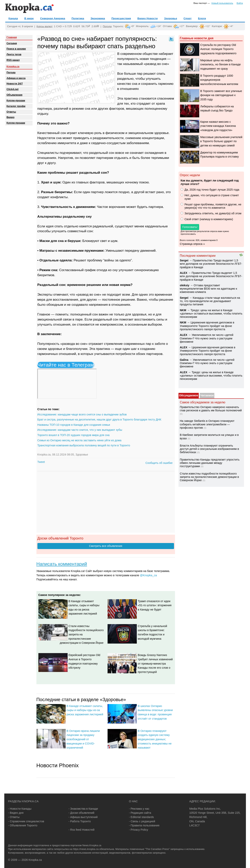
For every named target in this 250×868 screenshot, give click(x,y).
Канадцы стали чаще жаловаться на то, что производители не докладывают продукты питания (210, 301)
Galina (184, 360)
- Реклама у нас (139, 809)
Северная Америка (53, 18)
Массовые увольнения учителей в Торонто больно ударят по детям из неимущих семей (221, 141)
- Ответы (14, 817)
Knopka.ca (13, 66)
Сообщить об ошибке (159, 463)
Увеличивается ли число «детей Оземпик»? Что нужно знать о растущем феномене (207, 338)
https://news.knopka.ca (86, 849)
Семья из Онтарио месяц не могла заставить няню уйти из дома (79, 440)
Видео (11, 117)
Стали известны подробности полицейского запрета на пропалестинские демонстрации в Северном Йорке (82, 634)
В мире (29, 18)
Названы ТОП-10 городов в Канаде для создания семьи (74, 425)
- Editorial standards (141, 817)
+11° (208, 26)
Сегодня (12, 43)
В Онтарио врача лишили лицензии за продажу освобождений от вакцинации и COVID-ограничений (83, 739)
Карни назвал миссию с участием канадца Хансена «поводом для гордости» (218, 126)
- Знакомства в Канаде (83, 809)
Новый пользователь (222, 3)
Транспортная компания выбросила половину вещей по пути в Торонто (84, 445)
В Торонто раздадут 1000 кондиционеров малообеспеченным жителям (219, 80)
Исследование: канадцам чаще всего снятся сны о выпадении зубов (82, 414)
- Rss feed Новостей (82, 830)
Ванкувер (192, 26)
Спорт (188, 18)
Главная (12, 37)
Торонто (118, 26)
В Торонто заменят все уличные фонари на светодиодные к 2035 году (221, 95)
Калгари (217, 26)
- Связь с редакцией (142, 821)
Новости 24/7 (15, 84)
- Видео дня (16, 813)
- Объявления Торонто (23, 825)
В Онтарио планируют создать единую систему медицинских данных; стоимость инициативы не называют (155, 739)
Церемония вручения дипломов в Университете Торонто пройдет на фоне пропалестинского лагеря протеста (207, 326)
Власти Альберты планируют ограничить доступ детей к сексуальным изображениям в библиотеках (209, 449)
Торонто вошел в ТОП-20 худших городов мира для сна (74, 435)
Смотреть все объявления (106, 546)
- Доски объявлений (82, 813)
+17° (182, 26)
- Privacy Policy (139, 830)
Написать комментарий (62, 564)
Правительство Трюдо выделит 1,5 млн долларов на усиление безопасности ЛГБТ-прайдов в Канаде (211, 264)
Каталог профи (16, 106)
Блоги (202, 18)
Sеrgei (184, 260)
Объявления (15, 95)
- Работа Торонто (80, 821)
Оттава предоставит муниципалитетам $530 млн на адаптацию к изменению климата (208, 289)
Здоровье (171, 18)
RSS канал (13, 60)
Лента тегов (14, 54)
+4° (231, 26)
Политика (78, 18)
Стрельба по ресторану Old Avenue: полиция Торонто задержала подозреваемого (218, 49)
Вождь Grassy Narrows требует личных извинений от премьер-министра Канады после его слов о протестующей (155, 663)
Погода (107, 26)
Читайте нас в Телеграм (66, 365)
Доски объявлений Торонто (60, 538)
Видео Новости (148, 18)
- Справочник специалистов (26, 821)
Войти (240, 3)
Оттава (167, 26)
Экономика (98, 18)
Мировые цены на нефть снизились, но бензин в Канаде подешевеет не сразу (221, 64)
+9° (133, 26)
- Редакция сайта (140, 813)
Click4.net (13, 89)
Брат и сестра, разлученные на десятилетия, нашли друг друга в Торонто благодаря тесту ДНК (99, 420)
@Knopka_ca (148, 575)
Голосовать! (190, 227)
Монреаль (142, 26)
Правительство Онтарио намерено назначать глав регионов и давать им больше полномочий (211, 409)
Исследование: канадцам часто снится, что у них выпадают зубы (80, 430)
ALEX (184, 273)
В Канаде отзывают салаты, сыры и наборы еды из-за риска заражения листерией (85, 710)
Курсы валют (44, 26)
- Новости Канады (20, 809)
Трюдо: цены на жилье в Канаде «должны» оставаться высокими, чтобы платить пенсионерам (211, 314)
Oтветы (11, 112)
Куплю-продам (16, 100)
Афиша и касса (16, 78)
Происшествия (121, 18)
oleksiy (185, 285)
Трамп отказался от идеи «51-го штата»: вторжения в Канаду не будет (155, 605)
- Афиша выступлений (83, 817)
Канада (13, 18)
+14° (159, 26)
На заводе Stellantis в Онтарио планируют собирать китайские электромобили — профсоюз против (207, 424)
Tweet (41, 462)
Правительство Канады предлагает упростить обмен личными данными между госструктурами (210, 463)
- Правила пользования (144, 825)
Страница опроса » (192, 244)
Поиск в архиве (16, 49)
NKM (183, 310)
